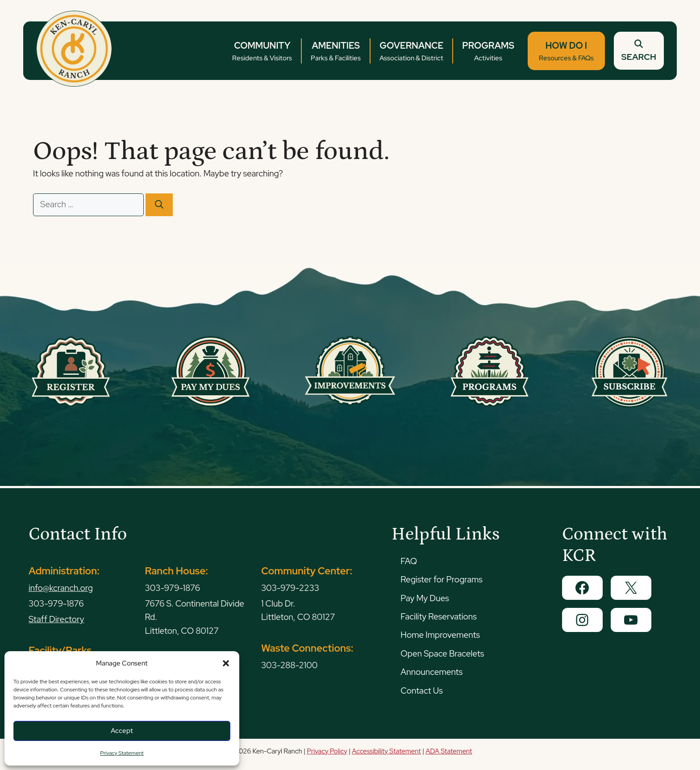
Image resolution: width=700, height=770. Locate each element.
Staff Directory (56, 619)
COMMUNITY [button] (261, 52)
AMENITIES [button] (334, 52)
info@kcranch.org (61, 588)
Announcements (431, 672)
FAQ (409, 561)
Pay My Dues (425, 598)
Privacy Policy (327, 751)
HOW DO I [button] (565, 52)
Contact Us (421, 691)
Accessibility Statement (386, 751)
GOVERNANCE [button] (410, 52)
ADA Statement (449, 751)
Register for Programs (441, 580)
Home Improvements (440, 635)
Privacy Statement (122, 753)
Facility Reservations (438, 617)
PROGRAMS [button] (487, 52)
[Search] (159, 205)
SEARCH (637, 51)
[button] (226, 663)
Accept (122, 731)
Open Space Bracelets (442, 654)
